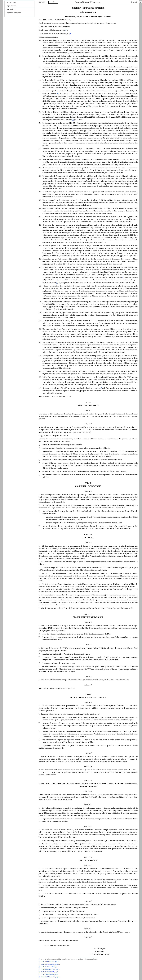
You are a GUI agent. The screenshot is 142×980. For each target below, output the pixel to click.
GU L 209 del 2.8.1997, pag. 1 (49, 972)
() (66, 30)
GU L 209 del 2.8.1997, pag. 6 (49, 974)
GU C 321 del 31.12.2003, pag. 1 (50, 977)
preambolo (11, 6)
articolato (11, 9)
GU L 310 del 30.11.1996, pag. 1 (50, 969)
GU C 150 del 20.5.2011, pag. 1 (50, 962)
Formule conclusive (14, 13)
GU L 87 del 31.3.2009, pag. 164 (50, 964)
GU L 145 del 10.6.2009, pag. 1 (50, 967)
